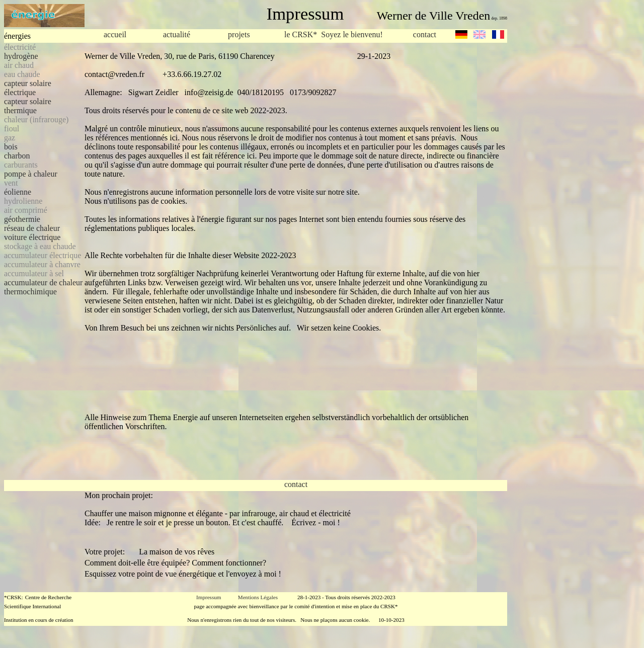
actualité (177, 34)
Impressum (209, 597)
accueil (115, 34)
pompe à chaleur (31, 174)
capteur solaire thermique (28, 106)
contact (425, 34)
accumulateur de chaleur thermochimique (43, 287)
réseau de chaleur (32, 228)
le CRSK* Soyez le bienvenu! (334, 35)
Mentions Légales (258, 597)
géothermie (22, 219)
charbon (17, 156)
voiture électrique (32, 237)
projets (239, 34)
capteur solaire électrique (28, 88)
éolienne (18, 192)
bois (11, 147)
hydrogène (21, 56)
